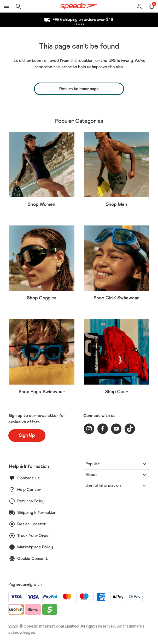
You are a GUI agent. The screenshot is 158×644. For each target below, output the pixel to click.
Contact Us (28, 478)
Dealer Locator (32, 524)
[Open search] (18, 6)
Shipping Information (37, 513)
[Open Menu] (6, 6)
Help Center (29, 490)
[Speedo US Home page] (78, 6)
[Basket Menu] (152, 6)
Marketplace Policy (35, 547)
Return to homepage (79, 89)
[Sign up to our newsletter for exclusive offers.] (27, 436)
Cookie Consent (33, 559)
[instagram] (89, 429)
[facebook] (103, 429)
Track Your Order (34, 536)
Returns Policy (31, 501)
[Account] (139, 6)
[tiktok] (130, 429)
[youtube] (116, 429)
